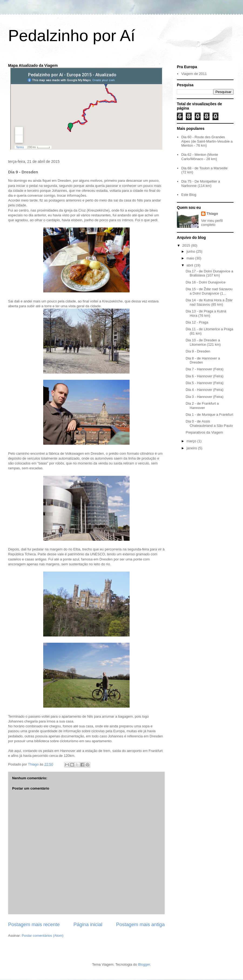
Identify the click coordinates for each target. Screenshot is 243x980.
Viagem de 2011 (194, 74)
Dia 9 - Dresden (198, 351)
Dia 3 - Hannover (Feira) (204, 397)
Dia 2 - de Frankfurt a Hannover (202, 406)
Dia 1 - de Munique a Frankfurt (209, 415)
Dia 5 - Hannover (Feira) (204, 383)
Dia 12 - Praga (197, 322)
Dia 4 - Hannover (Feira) (204, 390)
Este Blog (189, 195)
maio (191, 258)
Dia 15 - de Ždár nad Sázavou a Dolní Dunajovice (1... (209, 291)
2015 (187, 245)
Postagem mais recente (34, 925)
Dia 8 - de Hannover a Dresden (203, 360)
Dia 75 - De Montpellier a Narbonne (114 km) (201, 184)
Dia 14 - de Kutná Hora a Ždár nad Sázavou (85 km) (209, 302)
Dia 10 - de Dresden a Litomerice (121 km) (203, 342)
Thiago (212, 214)
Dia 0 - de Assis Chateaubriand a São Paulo (209, 423)
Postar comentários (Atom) (43, 936)
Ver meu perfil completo (212, 223)
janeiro (192, 448)
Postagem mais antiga (140, 925)
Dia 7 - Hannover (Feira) (204, 369)
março (192, 441)
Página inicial (88, 925)
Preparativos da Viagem (204, 432)
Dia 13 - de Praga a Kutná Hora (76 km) (206, 313)
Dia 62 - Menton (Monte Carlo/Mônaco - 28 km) (200, 157)
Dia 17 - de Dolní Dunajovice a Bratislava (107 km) (209, 273)
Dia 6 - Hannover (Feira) (204, 376)
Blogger (144, 964)
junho (191, 251)
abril (190, 265)
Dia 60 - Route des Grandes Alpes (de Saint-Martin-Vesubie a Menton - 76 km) (207, 141)
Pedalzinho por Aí (72, 36)
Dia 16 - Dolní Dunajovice (205, 282)
